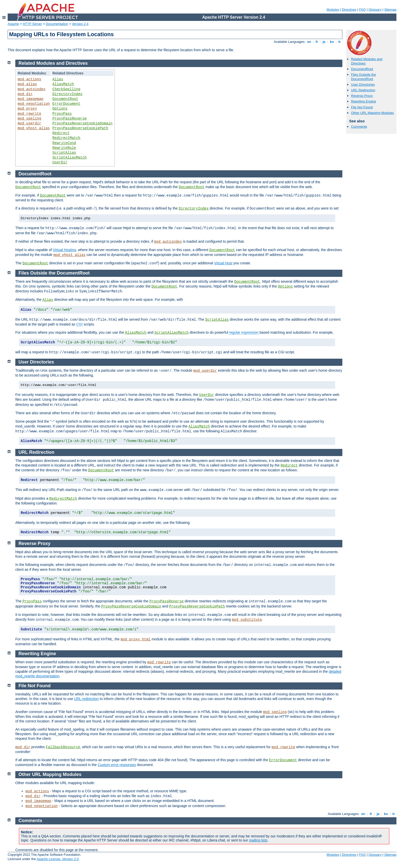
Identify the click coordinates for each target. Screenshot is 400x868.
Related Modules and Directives (53, 63)
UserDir (60, 162)
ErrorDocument (66, 104)
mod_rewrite (29, 114)
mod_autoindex (32, 89)
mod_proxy (27, 109)
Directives (349, 10)
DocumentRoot (362, 69)
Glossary (375, 10)
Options (60, 109)
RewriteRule (64, 148)
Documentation (57, 24)
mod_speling (29, 119)
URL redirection (86, 699)
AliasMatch (63, 84)
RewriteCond (64, 143)
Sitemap (390, 10)
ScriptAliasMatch (70, 158)
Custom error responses (117, 765)
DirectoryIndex (68, 94)
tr (340, 42)
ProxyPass (62, 114)
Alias (58, 79)
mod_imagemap (30, 99)
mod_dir (25, 94)
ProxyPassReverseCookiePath (80, 128)
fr (317, 42)
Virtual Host (223, 263)
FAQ (362, 10)
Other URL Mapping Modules (372, 113)
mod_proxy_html (136, 639)
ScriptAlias (64, 153)
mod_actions (29, 79)
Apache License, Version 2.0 (58, 859)
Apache (13, 24)
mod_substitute (247, 620)
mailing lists (258, 840)
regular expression (244, 332)
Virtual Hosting (64, 250)
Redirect (61, 133)
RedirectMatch (66, 138)
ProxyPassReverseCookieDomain (83, 123)
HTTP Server (32, 24)
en (309, 42)
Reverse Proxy (362, 96)
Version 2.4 (80, 24)
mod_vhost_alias (34, 128)
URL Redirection (363, 90)
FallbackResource (63, 747)
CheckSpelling (66, 89)
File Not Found (362, 107)
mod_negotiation (34, 104)
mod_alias (27, 84)
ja (324, 42)
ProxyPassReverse (70, 119)
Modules (333, 10)
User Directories (363, 85)
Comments (359, 127)
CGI (79, 324)
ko (332, 42)
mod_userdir (29, 123)
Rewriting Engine (364, 101)
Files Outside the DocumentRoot (364, 77)
